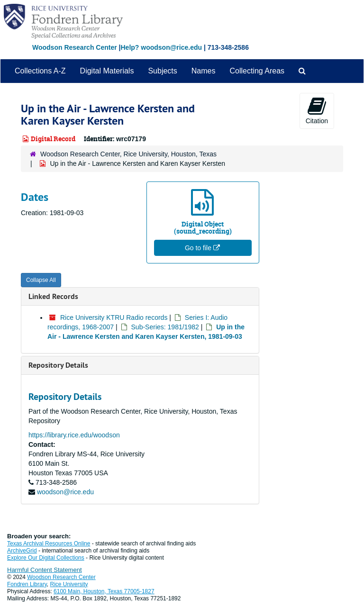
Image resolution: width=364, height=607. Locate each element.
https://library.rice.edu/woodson (74, 435)
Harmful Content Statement (45, 570)
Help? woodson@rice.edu (161, 47)
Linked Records (53, 296)
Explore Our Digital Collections (46, 558)
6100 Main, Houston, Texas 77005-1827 (104, 591)
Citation (317, 110)
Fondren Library (27, 584)
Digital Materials (107, 71)
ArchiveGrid (22, 551)
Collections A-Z (40, 71)
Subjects (162, 71)
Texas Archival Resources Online (49, 544)
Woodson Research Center (75, 47)
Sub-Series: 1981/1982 (165, 327)
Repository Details (58, 365)
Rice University (69, 584)
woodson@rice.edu (65, 492)
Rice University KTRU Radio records (114, 317)
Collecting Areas (257, 71)
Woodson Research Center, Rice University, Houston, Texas (128, 154)
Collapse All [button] (41, 280)
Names (204, 71)
